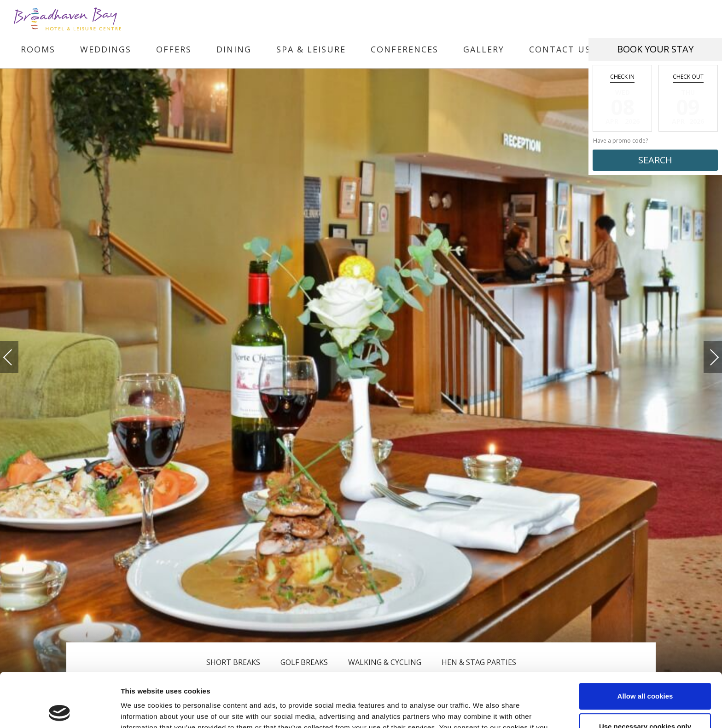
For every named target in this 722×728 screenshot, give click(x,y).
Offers (174, 49)
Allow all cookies (645, 642)
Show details (142, 710)
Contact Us (560, 49)
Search (655, 160)
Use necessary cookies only (645, 672)
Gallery (484, 49)
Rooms (38, 49)
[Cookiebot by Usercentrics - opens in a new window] (60, 710)
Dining (234, 49)
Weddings (106, 49)
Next (705, 353)
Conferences (405, 49)
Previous (17, 357)
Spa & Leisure (311, 49)
